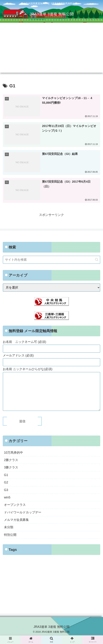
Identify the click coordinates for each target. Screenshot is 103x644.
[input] (51, 260)
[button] (97, 260)
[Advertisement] (51, 49)
